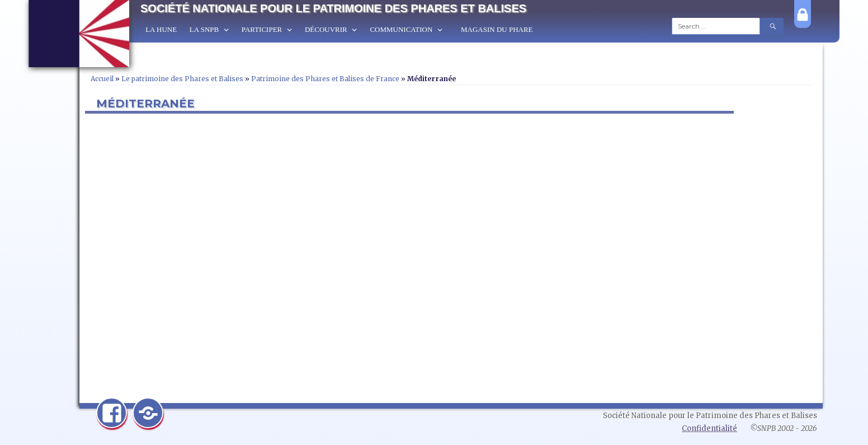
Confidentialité (709, 428)
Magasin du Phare (497, 29)
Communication (401, 29)
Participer (262, 29)
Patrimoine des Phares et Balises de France (325, 79)
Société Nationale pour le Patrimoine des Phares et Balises (333, 8)
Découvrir (326, 29)
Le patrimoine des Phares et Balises (182, 79)
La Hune (161, 29)
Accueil (102, 79)
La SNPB (204, 29)
